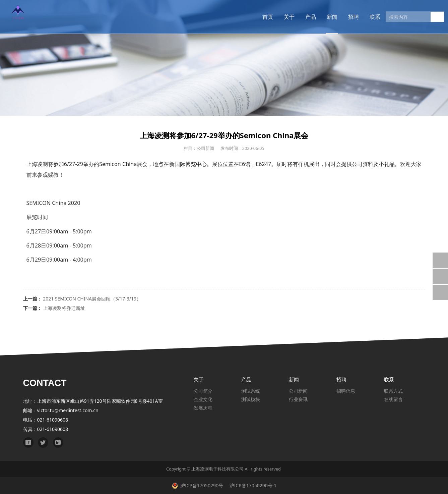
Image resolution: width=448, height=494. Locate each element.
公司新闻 (298, 391)
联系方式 (393, 391)
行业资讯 (298, 399)
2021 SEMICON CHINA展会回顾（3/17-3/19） (92, 299)
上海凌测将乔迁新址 (64, 308)
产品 (301, 17)
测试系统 (251, 391)
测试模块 (251, 399)
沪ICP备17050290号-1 (252, 485)
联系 (365, 17)
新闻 (322, 17)
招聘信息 (346, 391)
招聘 (344, 17)
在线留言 (393, 399)
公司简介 (203, 391)
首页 (258, 17)
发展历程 (203, 408)
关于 (279, 17)
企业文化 (203, 399)
